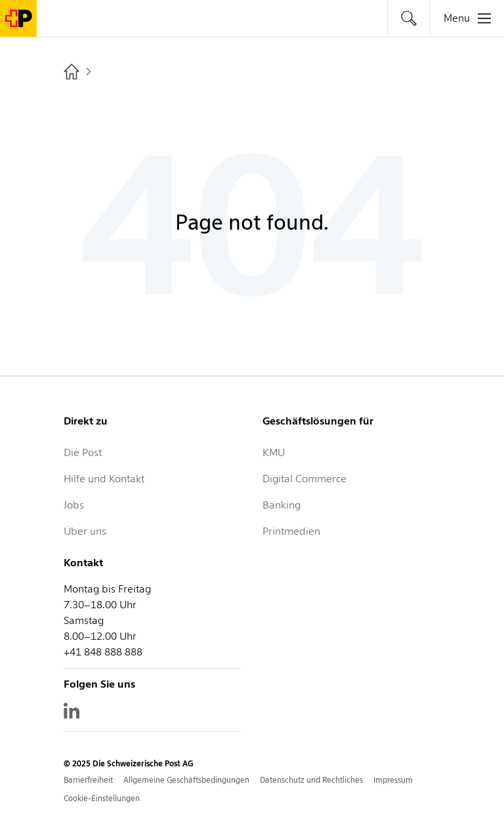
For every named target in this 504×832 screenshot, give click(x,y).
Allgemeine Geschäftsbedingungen (186, 780)
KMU (274, 452)
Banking (282, 505)
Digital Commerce (304, 479)
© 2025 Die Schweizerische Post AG (129, 763)
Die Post (83, 452)
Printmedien (291, 531)
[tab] (409, 18)
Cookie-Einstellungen (102, 798)
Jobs (74, 505)
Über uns (85, 531)
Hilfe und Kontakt (104, 479)
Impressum (393, 780)
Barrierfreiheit (88, 780)
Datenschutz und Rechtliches (311, 780)
